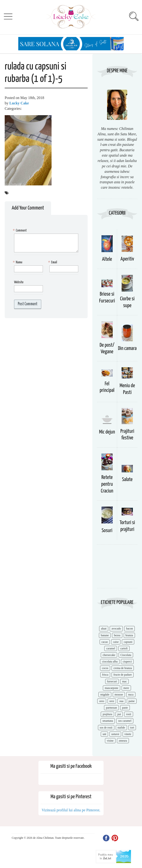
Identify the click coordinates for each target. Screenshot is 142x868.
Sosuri (107, 531)
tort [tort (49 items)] (132, 728)
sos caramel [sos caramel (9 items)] (125, 721)
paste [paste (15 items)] (125, 708)
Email (53, 263)
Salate (127, 480)
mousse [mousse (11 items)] (119, 695)
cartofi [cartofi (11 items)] (124, 648)
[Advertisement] (117, 569)
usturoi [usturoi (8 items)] (115, 734)
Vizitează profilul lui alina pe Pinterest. (71, 810)
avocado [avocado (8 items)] (116, 629)
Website (19, 282)
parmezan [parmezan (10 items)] (111, 708)
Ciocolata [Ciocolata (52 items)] (126, 655)
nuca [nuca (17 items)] (131, 695)
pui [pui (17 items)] (119, 714)
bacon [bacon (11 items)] (129, 629)
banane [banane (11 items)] (105, 635)
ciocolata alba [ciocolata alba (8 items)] (110, 662)
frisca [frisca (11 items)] (105, 675)
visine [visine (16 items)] (110, 741)
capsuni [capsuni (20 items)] (128, 642)
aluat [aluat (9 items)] (104, 629)
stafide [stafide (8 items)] (121, 728)
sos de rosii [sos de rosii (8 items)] (106, 728)
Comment (20, 231)
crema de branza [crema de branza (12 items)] (123, 668)
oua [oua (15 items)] (121, 701)
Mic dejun (107, 432)
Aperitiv (127, 259)
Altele (107, 259)
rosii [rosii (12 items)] (129, 714)
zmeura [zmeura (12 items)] (123, 741)
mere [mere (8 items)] (126, 688)
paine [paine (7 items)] (132, 701)
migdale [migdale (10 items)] (105, 695)
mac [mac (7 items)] (124, 681)
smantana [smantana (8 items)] (108, 721)
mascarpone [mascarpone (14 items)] (111, 688)
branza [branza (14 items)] (129, 635)
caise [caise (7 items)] (116, 642)
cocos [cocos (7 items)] (105, 668)
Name (18, 263)
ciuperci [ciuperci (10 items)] (127, 662)
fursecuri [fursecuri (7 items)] (112, 681)
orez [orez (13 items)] (112, 701)
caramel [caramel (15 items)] (111, 648)
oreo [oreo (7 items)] (102, 701)
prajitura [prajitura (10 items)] (107, 714)
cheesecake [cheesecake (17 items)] (109, 655)
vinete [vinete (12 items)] (128, 734)
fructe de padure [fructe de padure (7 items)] (123, 675)
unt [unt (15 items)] (104, 734)
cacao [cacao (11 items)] (105, 642)
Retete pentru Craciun (107, 484)
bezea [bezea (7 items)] (117, 635)
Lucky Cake (19, 103)
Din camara (127, 348)
